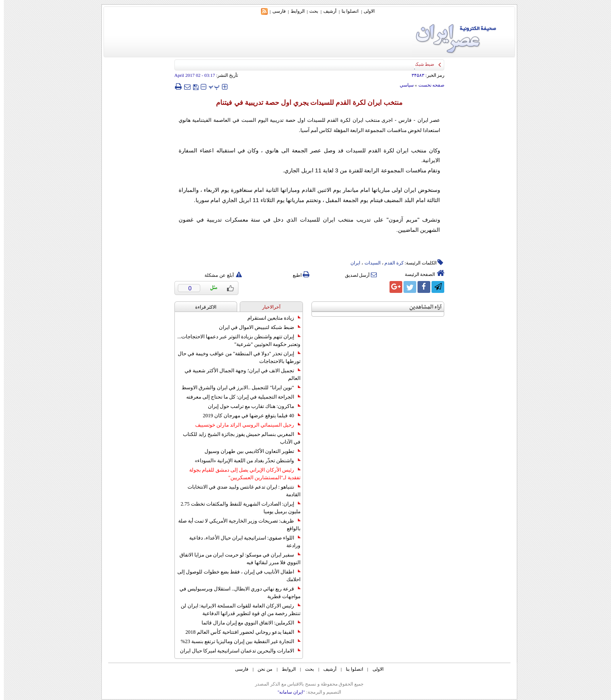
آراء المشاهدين (422, 307)
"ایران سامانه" (287, 692)
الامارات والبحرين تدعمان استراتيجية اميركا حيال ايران (236, 651)
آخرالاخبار (268, 307)
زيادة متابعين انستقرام (270, 318)
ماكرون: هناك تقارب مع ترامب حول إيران (250, 406)
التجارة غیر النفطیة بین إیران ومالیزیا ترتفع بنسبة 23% (237, 641)
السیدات (369, 263)
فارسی (275, 11)
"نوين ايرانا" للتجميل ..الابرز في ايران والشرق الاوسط (237, 388)
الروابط (294, 11)
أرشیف (326, 11)
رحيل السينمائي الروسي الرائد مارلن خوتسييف (244, 425)
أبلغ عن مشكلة (219, 275)
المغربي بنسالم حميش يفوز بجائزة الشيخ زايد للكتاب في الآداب (238, 438)
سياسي (403, 85)
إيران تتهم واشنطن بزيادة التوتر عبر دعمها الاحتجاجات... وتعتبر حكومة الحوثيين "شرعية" (235, 340)
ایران (352, 263)
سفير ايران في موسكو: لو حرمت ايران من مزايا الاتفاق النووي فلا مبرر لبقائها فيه (236, 559)
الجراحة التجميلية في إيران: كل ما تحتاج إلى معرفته (240, 397)
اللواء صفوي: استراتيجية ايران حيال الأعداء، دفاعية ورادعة (241, 542)
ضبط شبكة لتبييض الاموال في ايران (256, 327)
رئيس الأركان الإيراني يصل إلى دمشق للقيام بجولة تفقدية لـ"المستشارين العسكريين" (241, 474)
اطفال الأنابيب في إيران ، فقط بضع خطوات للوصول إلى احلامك (235, 576)
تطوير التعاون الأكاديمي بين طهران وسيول (249, 451)
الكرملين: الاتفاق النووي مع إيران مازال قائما (247, 623)
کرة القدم (390, 263)
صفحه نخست (428, 85)
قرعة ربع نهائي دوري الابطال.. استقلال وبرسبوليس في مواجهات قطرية (236, 593)
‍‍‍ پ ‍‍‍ (210, 86)
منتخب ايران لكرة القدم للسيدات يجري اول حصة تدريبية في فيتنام (305, 103)
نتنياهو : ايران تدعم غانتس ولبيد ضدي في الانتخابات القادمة (240, 491)
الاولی (365, 11)
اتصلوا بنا (346, 11)
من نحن (261, 669)
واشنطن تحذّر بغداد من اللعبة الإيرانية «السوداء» (244, 461)
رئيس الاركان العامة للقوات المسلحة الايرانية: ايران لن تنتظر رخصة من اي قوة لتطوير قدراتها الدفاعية (237, 610)
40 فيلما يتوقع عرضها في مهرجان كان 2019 (248, 416)
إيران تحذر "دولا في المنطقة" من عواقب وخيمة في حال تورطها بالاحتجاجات (235, 357)
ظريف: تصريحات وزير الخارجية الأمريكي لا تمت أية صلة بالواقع (235, 525)
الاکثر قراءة (202, 307)
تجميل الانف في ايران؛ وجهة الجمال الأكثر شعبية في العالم (239, 374)
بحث (310, 11)
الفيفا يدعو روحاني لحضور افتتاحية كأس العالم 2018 (239, 632)
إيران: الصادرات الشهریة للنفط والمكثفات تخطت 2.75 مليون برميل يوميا (237, 508)
